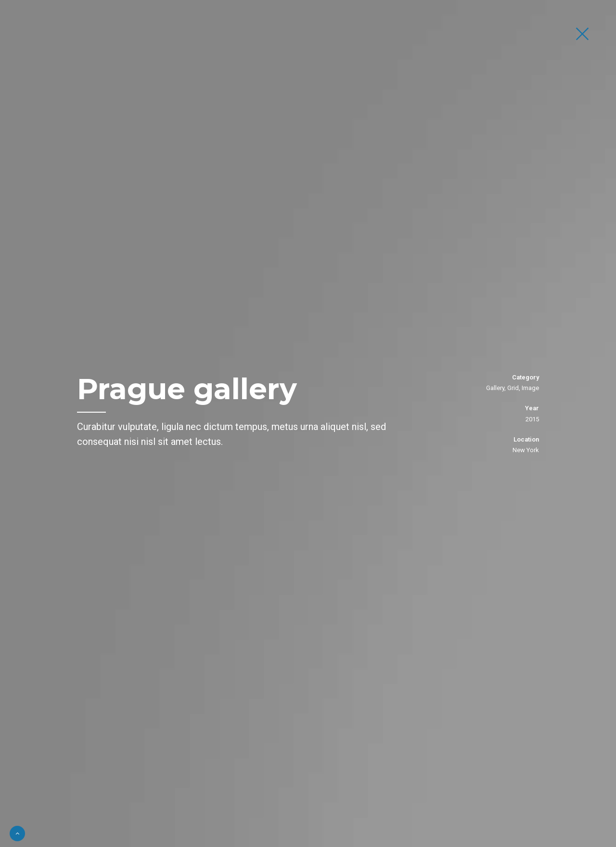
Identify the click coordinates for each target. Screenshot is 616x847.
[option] (308, 423)
